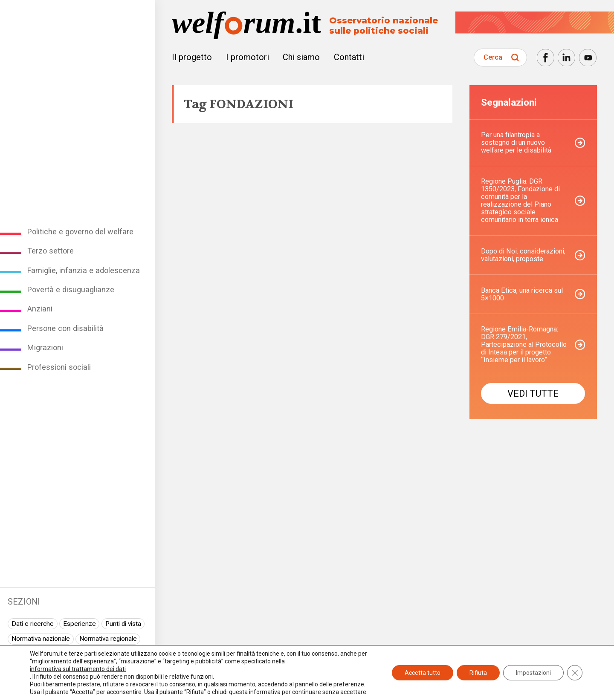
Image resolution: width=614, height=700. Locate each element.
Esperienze (80, 624)
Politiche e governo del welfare (80, 232)
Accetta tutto (423, 673)
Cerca (493, 57)
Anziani (40, 309)
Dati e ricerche (33, 624)
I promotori (248, 57)
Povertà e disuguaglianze (71, 290)
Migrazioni (45, 347)
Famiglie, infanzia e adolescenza (84, 270)
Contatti (349, 57)
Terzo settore (51, 251)
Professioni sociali (59, 367)
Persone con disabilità (65, 328)
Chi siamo (301, 57)
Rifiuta (478, 673)
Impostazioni (533, 673)
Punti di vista (123, 624)
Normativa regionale (108, 639)
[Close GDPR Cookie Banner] (575, 673)
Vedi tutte (533, 393)
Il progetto (192, 57)
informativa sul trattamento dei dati (78, 669)
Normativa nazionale (41, 639)
